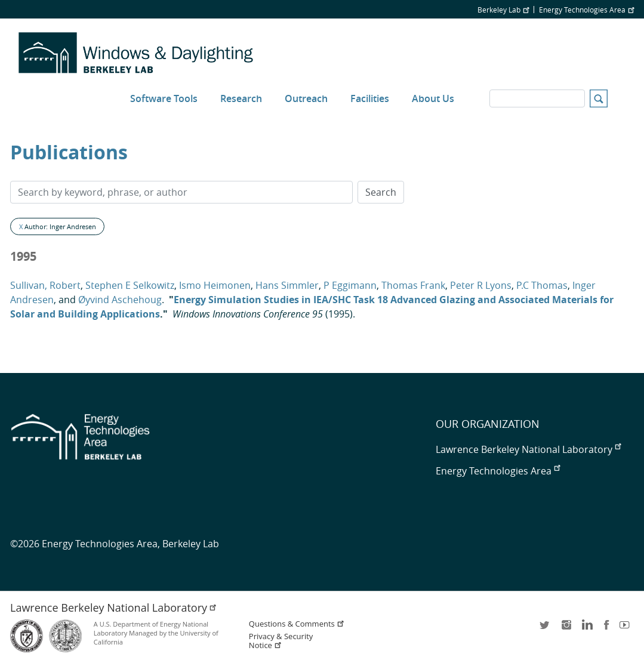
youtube (627, 629)
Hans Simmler (287, 285)
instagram (566, 629)
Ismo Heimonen (215, 285)
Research (241, 98)
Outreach (306, 98)
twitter (546, 629)
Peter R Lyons (481, 285)
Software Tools (164, 98)
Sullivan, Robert (45, 285)
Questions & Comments (297, 624)
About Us (433, 98)
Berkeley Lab (503, 10)
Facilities (370, 98)
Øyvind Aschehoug (120, 300)
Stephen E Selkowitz (130, 285)
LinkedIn (586, 629)
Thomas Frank (413, 285)
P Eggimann (350, 285)
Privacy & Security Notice (281, 641)
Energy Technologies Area (586, 10)
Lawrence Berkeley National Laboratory (528, 449)
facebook (606, 629)
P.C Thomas (542, 285)
